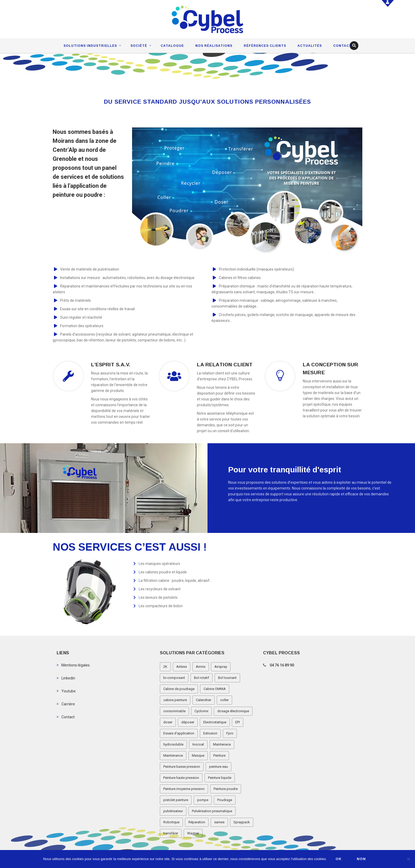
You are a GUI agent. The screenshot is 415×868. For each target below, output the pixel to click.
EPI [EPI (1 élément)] (238, 722)
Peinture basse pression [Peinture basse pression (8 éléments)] (182, 767)
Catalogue (172, 46)
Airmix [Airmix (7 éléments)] (201, 667)
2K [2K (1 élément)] (165, 667)
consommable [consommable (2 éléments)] (174, 711)
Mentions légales (76, 665)
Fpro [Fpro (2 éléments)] (230, 733)
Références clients (265, 46)
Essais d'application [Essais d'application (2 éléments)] (179, 733)
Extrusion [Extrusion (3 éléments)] (210, 733)
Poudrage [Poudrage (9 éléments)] (225, 800)
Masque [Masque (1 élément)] (198, 755)
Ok (339, 859)
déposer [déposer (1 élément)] (188, 722)
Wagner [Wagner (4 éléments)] (193, 833)
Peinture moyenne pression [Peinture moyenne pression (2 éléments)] (184, 789)
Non (361, 859)
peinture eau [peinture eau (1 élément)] (218, 767)
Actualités (310, 46)
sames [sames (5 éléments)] (219, 822)
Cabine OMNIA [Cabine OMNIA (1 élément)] (215, 689)
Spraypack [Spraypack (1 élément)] (242, 822)
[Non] (408, 859)
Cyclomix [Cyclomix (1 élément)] (201, 711)
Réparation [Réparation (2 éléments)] (197, 822)
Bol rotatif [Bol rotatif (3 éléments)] (202, 678)
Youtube (69, 691)
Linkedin (68, 678)
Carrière (68, 704)
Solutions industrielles (90, 46)
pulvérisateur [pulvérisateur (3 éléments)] (173, 811)
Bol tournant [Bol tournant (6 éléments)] (227, 678)
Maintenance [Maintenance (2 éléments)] (173, 755)
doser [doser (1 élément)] (168, 722)
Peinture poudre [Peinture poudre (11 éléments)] (226, 789)
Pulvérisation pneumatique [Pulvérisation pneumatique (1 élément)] (212, 811)
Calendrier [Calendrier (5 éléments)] (204, 700)
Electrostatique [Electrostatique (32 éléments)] (215, 722)
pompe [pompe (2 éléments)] (203, 800)
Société (139, 46)
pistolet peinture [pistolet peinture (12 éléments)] (176, 800)
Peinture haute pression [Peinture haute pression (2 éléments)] (181, 778)
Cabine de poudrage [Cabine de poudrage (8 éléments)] (179, 689)
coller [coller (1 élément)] (224, 700)
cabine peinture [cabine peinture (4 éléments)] (175, 700)
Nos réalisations (214, 46)
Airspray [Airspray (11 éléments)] (221, 667)
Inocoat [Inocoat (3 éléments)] (198, 744)
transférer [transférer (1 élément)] (171, 833)
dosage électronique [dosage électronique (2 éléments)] (233, 711)
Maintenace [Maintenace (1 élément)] (222, 744)
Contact (342, 46)
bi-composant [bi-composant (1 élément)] (174, 678)
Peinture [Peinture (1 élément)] (219, 755)
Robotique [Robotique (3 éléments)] (171, 822)
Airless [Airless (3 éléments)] (182, 667)
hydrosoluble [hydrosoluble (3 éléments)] (173, 744)
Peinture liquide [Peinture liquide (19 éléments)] (220, 778)
